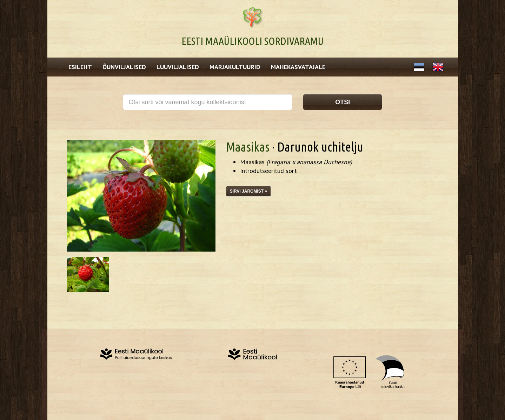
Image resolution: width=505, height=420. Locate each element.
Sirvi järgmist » (248, 191)
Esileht (80, 67)
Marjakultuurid (235, 67)
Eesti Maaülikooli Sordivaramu (252, 41)
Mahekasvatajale (298, 67)
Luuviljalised (178, 67)
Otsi (343, 102)
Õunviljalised (124, 67)
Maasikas (248, 147)
